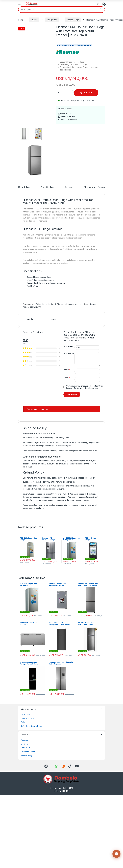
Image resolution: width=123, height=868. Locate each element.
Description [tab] (24, 187)
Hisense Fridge (73, 20)
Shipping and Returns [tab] (95, 187)
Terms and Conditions (30, 752)
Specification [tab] (47, 187)
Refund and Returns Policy (32, 726)
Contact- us (25, 748)
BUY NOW (88, 93)
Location (24, 744)
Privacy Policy (26, 756)
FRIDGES (34, 20)
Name (67, 370)
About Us (24, 740)
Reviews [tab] (69, 187)
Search (101, 10)
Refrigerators (52, 20)
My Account (26, 714)
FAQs (23, 722)
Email (67, 378)
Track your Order (28, 718)
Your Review (69, 353)
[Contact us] (116, 854)
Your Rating (68, 346)
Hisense (53, 319)
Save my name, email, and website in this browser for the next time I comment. (85, 387)
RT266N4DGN (36, 307)
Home (21, 20)
